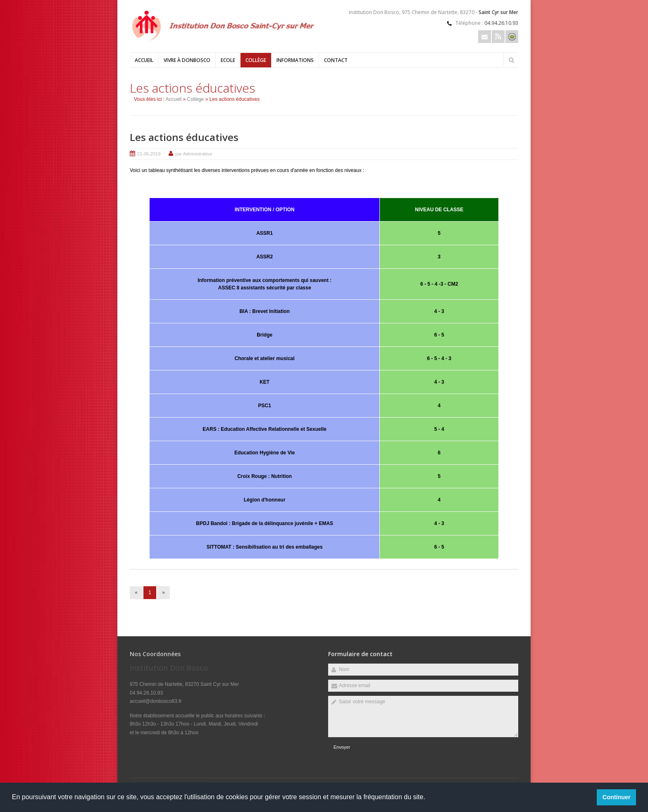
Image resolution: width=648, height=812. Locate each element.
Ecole (228, 60)
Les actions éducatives (184, 137)
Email (485, 37)
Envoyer (342, 747)
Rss (498, 37)
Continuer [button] (617, 797)
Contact (336, 60)
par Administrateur (194, 154)
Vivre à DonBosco (187, 60)
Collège (256, 60)
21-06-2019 (149, 154)
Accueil (144, 60)
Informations (295, 60)
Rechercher (511, 60)
